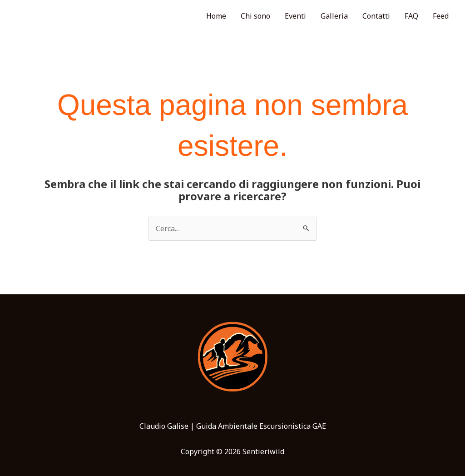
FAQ (411, 16)
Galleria (334, 16)
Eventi (295, 16)
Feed (441, 16)
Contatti (376, 16)
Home (216, 16)
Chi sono (255, 16)
